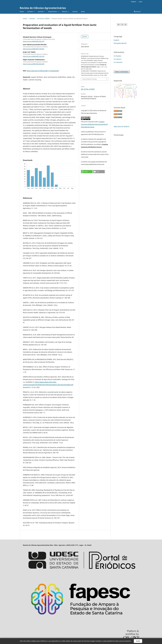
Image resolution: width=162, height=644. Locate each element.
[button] (87, 172)
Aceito (138, 641)
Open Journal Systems (122, 126)
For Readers (117, 56)
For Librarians (118, 62)
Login (140, 2)
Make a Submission (122, 72)
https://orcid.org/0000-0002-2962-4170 (34, 41)
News (83, 12)
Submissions (53, 12)
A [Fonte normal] (122, 25)
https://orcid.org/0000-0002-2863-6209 (34, 64)
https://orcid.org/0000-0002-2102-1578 (34, 56)
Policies (65, 12)
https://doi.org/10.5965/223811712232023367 (43, 71)
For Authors (117, 59)
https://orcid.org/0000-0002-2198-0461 (34, 49)
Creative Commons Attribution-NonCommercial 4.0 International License (94, 124)
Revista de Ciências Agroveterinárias (43, 8)
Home (22, 12)
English (116, 40)
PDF (85, 37)
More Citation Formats (90, 79)
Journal (41, 12)
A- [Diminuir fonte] (126, 25)
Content (30, 12)
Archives (32, 19)
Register (134, 2)
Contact (75, 12)
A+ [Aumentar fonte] (119, 25)
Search (137, 12)
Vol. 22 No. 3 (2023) (43, 19)
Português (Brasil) (120, 43)
